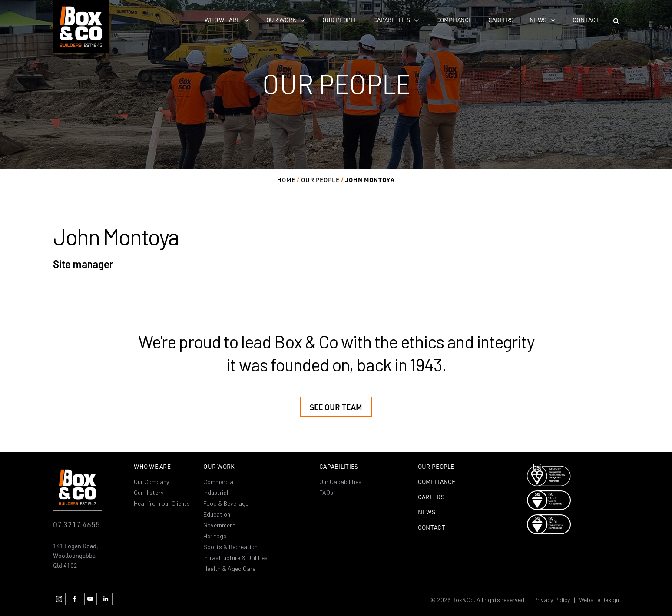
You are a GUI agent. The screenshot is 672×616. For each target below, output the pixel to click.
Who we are (222, 20)
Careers (501, 20)
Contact (586, 20)
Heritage (215, 536)
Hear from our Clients (162, 503)
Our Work (219, 467)
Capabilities (391, 20)
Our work (281, 20)
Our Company (151, 482)
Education (217, 514)
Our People (340, 20)
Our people (320, 180)
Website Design (599, 600)
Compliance (454, 20)
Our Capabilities (340, 482)
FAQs (326, 492)
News (538, 20)
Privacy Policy (552, 600)
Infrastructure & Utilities (235, 558)
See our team (336, 407)
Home (286, 180)
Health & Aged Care (229, 568)
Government (219, 525)
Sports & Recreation (230, 547)
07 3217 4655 (76, 524)
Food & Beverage (226, 503)
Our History (149, 492)
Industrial (216, 492)
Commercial (219, 482)
